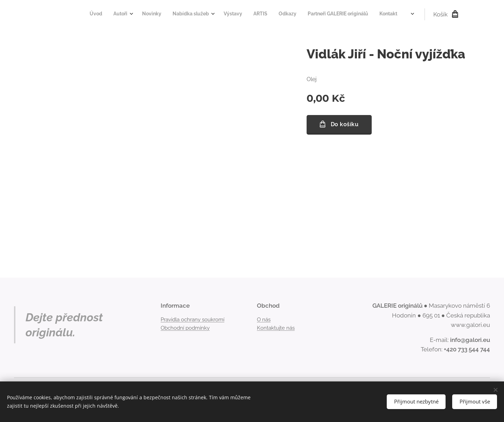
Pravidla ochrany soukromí (192, 319)
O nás (264, 319)
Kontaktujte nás (276, 328)
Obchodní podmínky (185, 328)
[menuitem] (295, 14)
